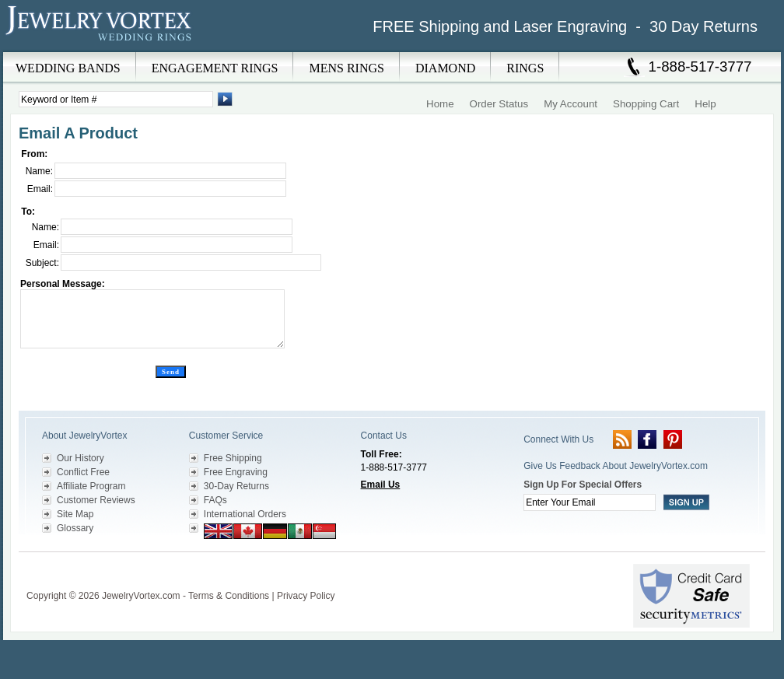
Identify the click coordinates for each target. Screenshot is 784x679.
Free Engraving (236, 472)
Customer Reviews (96, 500)
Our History (80, 458)
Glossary (75, 528)
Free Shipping (233, 458)
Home (440, 104)
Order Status (499, 104)
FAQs (215, 500)
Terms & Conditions (229, 596)
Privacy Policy (306, 596)
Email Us (381, 485)
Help (705, 104)
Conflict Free (83, 472)
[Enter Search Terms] (116, 99)
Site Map (75, 514)
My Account (570, 104)
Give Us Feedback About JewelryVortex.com (616, 466)
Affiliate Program (91, 486)
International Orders (245, 514)
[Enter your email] (590, 502)
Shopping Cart (646, 104)
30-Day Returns (236, 486)
